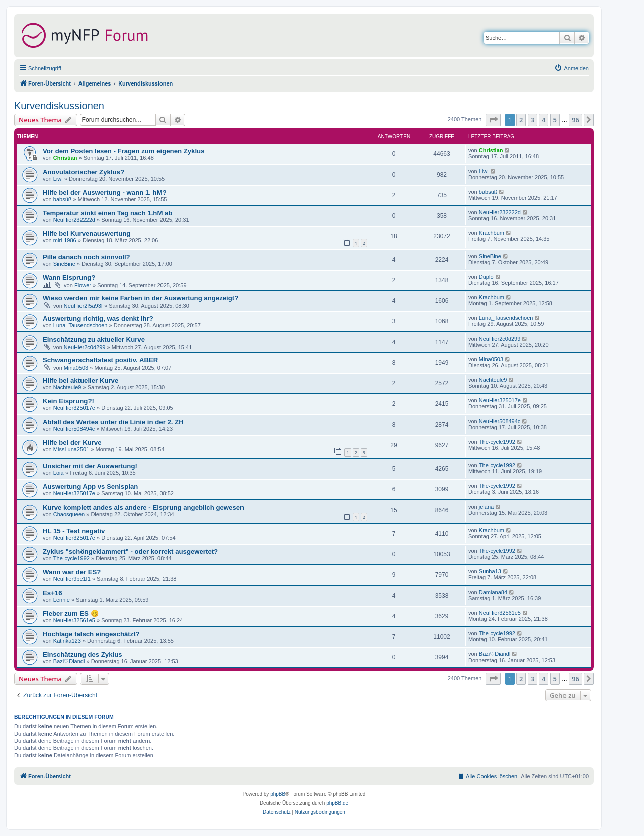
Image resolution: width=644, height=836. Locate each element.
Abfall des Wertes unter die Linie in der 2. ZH (113, 422)
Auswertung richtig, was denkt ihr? (98, 319)
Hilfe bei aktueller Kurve (80, 381)
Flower (83, 285)
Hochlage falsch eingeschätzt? (91, 634)
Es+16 (53, 593)
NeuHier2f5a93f (83, 306)
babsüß (63, 199)
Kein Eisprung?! (68, 401)
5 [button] (555, 120)
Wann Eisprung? (69, 277)
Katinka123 (67, 641)
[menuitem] (572, 68)
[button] (493, 120)
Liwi (58, 179)
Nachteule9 (67, 387)
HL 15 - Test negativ (74, 531)
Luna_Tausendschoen (80, 325)
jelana (486, 507)
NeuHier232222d (74, 220)
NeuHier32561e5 (74, 620)
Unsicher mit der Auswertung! (90, 466)
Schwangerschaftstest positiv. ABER (100, 360)
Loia (59, 473)
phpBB (278, 794)
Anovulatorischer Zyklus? (84, 172)
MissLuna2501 (71, 449)
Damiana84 (493, 592)
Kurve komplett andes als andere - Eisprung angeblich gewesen (143, 507)
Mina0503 (76, 368)
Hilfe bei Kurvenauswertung (87, 234)
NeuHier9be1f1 (72, 579)
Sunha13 (490, 571)
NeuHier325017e (74, 408)
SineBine (64, 264)
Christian (65, 158)
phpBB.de (337, 803)
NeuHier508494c (74, 429)
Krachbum (492, 233)
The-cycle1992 (497, 442)
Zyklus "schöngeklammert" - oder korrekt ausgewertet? (130, 552)
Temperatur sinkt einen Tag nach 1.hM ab (107, 213)
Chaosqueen (69, 514)
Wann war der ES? (72, 572)
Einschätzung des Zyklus (83, 655)
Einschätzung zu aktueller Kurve (94, 339)
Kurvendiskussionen (59, 106)
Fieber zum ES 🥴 (71, 613)
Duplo (486, 277)
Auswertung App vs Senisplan (90, 487)
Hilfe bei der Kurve (72, 442)
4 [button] (544, 120)
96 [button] (575, 120)
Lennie (62, 600)
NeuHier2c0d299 (85, 347)
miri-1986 (65, 240)
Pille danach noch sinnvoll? (87, 257)
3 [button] (533, 120)
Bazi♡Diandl (69, 661)
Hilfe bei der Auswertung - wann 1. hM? (105, 192)
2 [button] (521, 120)
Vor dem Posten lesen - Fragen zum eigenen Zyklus (124, 151)
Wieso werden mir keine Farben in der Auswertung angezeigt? (141, 298)
